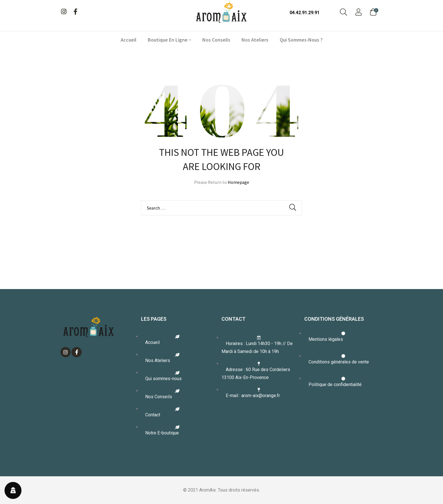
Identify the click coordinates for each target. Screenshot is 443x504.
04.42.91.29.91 (305, 13)
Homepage (238, 182)
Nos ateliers (255, 40)
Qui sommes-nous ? (301, 40)
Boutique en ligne (169, 40)
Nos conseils (216, 40)
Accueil (129, 40)
